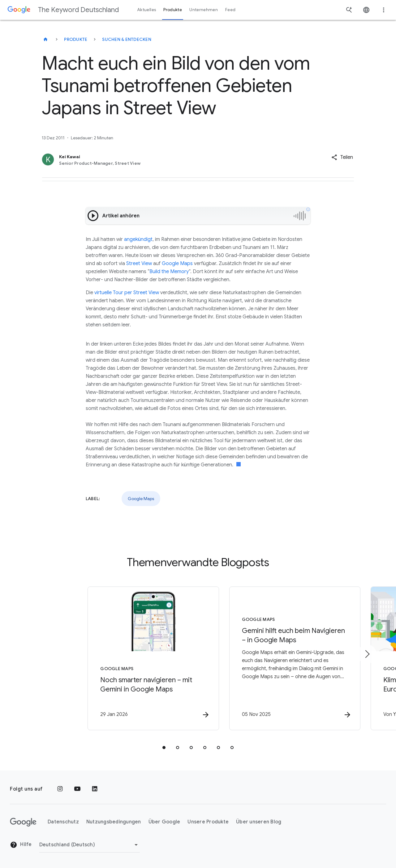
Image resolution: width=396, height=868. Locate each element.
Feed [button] (230, 10)
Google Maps (177, 264)
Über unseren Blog (259, 822)
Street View (139, 264)
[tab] (164, 748)
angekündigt (138, 239)
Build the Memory (169, 272)
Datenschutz (63, 822)
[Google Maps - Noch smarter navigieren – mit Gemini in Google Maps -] (117, 659)
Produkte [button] (173, 10)
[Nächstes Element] (367, 654)
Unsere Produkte (208, 822)
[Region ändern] (90, 845)
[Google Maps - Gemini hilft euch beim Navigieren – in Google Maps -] (279, 659)
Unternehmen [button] (204, 10)
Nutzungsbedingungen (114, 822)
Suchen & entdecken (127, 39)
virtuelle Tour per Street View (127, 293)
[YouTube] (77, 789)
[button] (342, 157)
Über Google (164, 822)
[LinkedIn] (95, 789)
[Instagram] (60, 789)
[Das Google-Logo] (23, 822)
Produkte (76, 39)
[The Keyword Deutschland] (45, 39)
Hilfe (21, 845)
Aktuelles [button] (147, 10)
